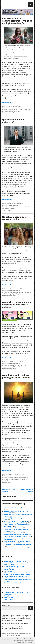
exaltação (27, 110)
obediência (6, 209)
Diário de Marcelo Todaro (10, 639)
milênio (5, 294)
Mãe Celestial (8, 571)
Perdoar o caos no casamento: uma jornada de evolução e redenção (17, 21)
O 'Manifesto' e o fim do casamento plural (17, 573)
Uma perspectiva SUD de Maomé (14, 583)
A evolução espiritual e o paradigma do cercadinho (16, 376)
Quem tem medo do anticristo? (13, 121)
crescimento (6, 479)
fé (26, 479)
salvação (13, 111)
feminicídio (21, 292)
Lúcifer (28, 207)
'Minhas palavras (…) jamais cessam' (15, 561)
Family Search (8, 596)
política (14, 367)
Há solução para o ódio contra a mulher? (14, 218)
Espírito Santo (21, 479)
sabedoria (5, 481)
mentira (23, 365)
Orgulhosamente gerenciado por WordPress (16, 634)
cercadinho (15, 478)
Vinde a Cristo (8, 599)
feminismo (28, 292)
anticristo (22, 207)
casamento (15, 110)
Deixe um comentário (9, 113)
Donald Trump (16, 365)
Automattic (17, 635)
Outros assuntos (15, 108)
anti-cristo (15, 207)
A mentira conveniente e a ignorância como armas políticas (17, 305)
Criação (13, 479)
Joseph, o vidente (9, 570)
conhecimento (23, 478)
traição (19, 111)
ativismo (14, 292)
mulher (16, 294)
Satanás (12, 209)
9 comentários (7, 483)
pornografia (6, 111)
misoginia (10, 294)
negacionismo (7, 367)
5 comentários (7, 210)
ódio (20, 294)
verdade (19, 367)
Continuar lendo (8, 102)
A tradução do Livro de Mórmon (14, 566)
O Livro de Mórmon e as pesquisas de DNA (17, 575)
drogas (21, 110)
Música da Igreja (9, 597)
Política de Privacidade (24, 639)
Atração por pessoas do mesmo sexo (15, 568)
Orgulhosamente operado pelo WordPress (23, 641)
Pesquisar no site (7, 606)
